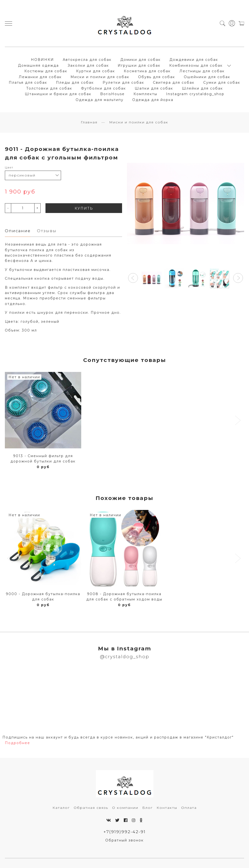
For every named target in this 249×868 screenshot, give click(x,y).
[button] (133, 278)
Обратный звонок (124, 840)
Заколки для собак (88, 65)
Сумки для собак (222, 83)
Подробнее (18, 743)
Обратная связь (91, 808)
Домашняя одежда (38, 65)
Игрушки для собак (139, 65)
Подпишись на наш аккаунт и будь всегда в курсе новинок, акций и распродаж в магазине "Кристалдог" (118, 737)
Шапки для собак (154, 88)
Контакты (167, 808)
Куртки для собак (96, 71)
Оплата (189, 808)
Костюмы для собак (46, 71)
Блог (147, 808)
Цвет (9, 167)
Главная (89, 122)
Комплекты (145, 94)
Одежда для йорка (153, 100)
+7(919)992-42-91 (125, 832)
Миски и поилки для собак (100, 77)
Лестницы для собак (202, 71)
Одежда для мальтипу (100, 100)
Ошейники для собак (207, 77)
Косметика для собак (147, 71)
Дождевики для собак (194, 60)
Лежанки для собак (40, 77)
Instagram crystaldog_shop (195, 94)
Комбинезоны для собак (196, 65)
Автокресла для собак (87, 60)
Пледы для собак (75, 83)
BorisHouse (112, 94)
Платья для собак (28, 83)
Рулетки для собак (123, 83)
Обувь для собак (157, 77)
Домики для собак (141, 60)
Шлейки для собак (202, 88)
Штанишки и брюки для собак (58, 94)
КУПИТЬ (84, 208)
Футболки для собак (103, 88)
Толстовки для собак (49, 88)
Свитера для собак (174, 83)
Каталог (61, 808)
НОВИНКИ (42, 60)
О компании (125, 808)
